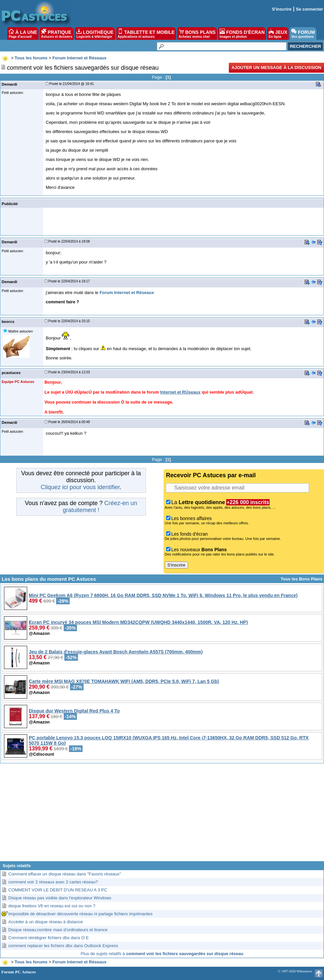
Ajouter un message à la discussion (276, 68)
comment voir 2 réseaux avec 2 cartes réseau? (53, 882)
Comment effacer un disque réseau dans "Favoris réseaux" (65, 874)
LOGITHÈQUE (95, 34)
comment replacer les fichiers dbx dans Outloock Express (63, 946)
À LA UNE (23, 34)
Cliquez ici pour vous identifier (80, 487)
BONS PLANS (197, 34)
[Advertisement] (162, 815)
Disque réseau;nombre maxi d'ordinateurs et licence (58, 930)
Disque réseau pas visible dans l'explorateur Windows (60, 898)
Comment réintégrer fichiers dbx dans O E (49, 938)
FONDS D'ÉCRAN (242, 34)
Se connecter (309, 9)
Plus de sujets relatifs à (162, 954)
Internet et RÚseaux (180, 392)
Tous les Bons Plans (301, 579)
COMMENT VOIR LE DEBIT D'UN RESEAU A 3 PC (58, 890)
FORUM (303, 34)
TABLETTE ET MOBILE (146, 34)
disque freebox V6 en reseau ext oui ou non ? (52, 906)
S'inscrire (282, 9)
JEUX (278, 34)
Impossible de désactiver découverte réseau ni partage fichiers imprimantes (80, 914)
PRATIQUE (57, 34)
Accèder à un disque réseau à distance (46, 922)
